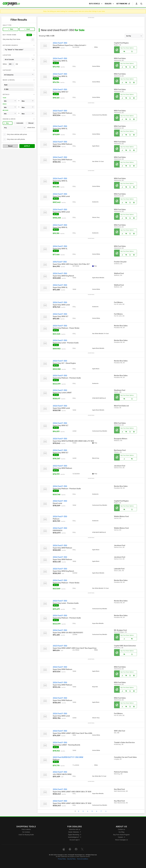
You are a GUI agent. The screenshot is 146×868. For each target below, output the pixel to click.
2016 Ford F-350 (60, 262)
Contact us (121, 829)
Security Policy (72, 859)
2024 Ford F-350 (60, 43)
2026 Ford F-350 (60, 58)
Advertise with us (75, 829)
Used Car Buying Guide (26, 835)
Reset (10, 146)
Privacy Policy (62, 859)
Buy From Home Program (121, 835)
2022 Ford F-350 (60, 466)
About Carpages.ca (121, 840)
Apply (27, 146)
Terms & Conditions (83, 859)
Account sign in (75, 840)
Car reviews (26, 832)
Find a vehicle (26, 829)
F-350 (19, 89)
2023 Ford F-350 (60, 646)
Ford (19, 85)
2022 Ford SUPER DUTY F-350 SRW (68, 757)
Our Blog (121, 832)
